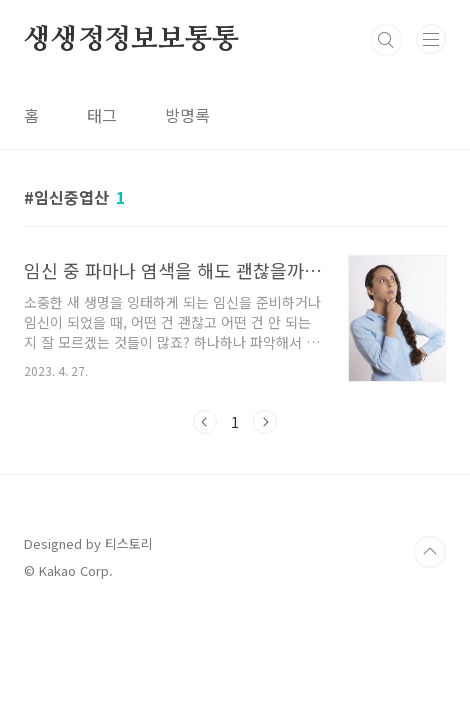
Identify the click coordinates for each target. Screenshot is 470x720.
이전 (205, 422)
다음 (265, 422)
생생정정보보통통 (131, 40)
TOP (430, 552)
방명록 (187, 115)
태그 (102, 115)
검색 (386, 40)
